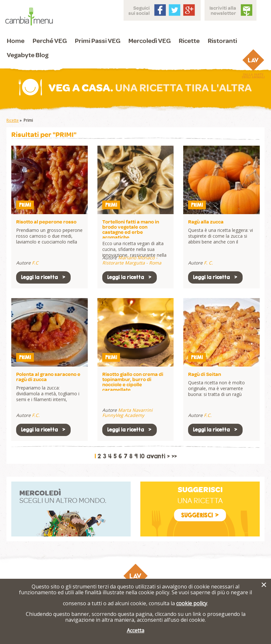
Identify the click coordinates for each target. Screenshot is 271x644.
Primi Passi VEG (98, 41)
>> (174, 456)
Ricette (189, 41)
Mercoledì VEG (150, 41)
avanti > (158, 456)
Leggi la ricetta (43, 277)
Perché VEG (50, 41)
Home (16, 41)
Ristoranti (222, 41)
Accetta (135, 630)
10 (142, 456)
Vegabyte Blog (28, 55)
